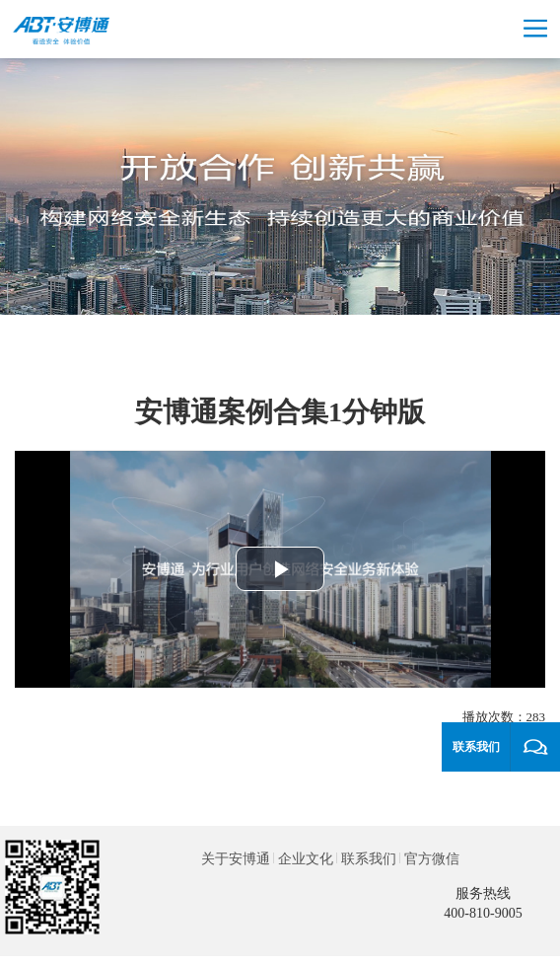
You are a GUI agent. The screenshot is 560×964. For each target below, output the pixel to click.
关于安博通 (236, 859)
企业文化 (306, 859)
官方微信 (432, 859)
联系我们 (369, 859)
